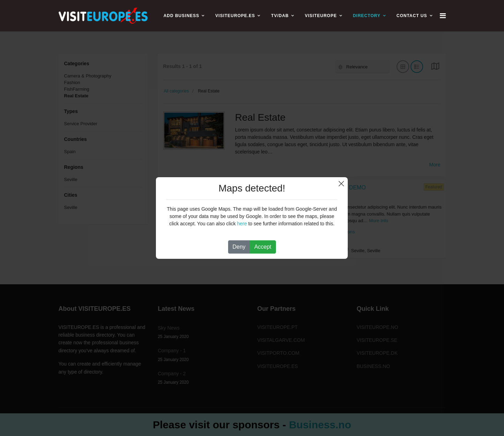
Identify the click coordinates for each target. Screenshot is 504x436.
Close (341, 184)
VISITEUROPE (321, 16)
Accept (263, 247)
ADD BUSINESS (182, 16)
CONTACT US (412, 16)
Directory (367, 16)
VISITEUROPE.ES (235, 16)
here (242, 224)
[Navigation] (443, 16)
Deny (239, 247)
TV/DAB (280, 16)
